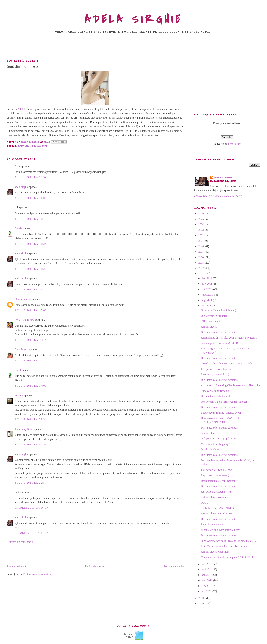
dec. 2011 (207, 278)
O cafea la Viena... (211, 449)
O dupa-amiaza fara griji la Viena (219, 439)
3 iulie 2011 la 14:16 (31, 219)
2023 (201, 230)
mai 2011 (207, 569)
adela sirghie (22, 187)
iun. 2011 (207, 564)
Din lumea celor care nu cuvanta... (220, 332)
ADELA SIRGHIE (134, 19)
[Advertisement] (133, 47)
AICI (20, 109)
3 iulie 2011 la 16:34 (31, 360)
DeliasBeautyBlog (25, 320)
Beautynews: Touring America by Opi (222, 413)
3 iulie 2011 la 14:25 (31, 269)
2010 (201, 598)
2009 (201, 604)
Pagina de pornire (95, 566)
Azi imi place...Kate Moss (215, 552)
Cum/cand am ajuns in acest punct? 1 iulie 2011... (228, 557)
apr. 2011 (207, 575)
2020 (201, 246)
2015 (201, 252)
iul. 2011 (207, 306)
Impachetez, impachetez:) (215, 475)
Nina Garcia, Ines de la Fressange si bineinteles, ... (228, 541)
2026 (201, 214)
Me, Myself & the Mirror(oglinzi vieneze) (224, 402)
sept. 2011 (207, 295)
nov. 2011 (207, 284)
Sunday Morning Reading (215, 391)
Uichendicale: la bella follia (216, 396)
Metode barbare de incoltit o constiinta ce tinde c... (229, 364)
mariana (19, 395)
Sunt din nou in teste (212, 524)
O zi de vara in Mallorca (214, 316)
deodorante (40, 146)
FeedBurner (234, 144)
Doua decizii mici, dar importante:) (220, 481)
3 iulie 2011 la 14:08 (31, 198)
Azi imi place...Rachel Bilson (217, 514)
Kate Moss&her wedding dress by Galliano (225, 546)
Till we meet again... (212, 321)
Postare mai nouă (16, 566)
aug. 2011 (207, 300)
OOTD (205, 503)
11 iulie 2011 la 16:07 (31, 508)
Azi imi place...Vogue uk (214, 497)
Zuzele (18, 228)
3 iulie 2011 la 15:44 (31, 340)
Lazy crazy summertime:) (215, 374)
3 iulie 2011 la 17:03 (31, 386)
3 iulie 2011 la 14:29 (31, 290)
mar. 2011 (207, 580)
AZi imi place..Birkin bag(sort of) (219, 343)
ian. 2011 (207, 591)
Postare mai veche (174, 566)
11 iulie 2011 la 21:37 (31, 533)
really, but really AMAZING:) (217, 508)
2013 (201, 263)
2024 (201, 224)
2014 (201, 257)
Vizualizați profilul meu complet (218, 196)
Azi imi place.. (209, 327)
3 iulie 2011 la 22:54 (31, 419)
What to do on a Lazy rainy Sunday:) (221, 530)
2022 (201, 235)
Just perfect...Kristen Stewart (217, 492)
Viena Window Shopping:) (215, 444)
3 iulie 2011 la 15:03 (31, 310)
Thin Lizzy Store (24, 429)
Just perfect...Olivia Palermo (217, 369)
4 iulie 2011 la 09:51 (31, 444)
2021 (201, 241)
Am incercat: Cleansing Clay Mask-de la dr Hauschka (230, 385)
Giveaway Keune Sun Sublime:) (219, 310)
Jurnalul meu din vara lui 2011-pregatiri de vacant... (229, 338)
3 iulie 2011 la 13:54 (31, 177)
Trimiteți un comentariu (20, 542)
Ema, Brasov (22, 349)
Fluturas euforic (23, 299)
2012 (201, 268)
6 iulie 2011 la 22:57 (31, 483)
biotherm (24, 146)
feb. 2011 (207, 586)
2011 (201, 274)
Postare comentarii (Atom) (38, 574)
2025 (201, 219)
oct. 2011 (207, 289)
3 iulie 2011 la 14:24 (31, 244)
